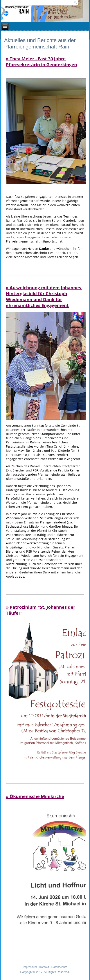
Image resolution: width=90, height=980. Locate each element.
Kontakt (44, 967)
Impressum (30, 967)
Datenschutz (59, 967)
